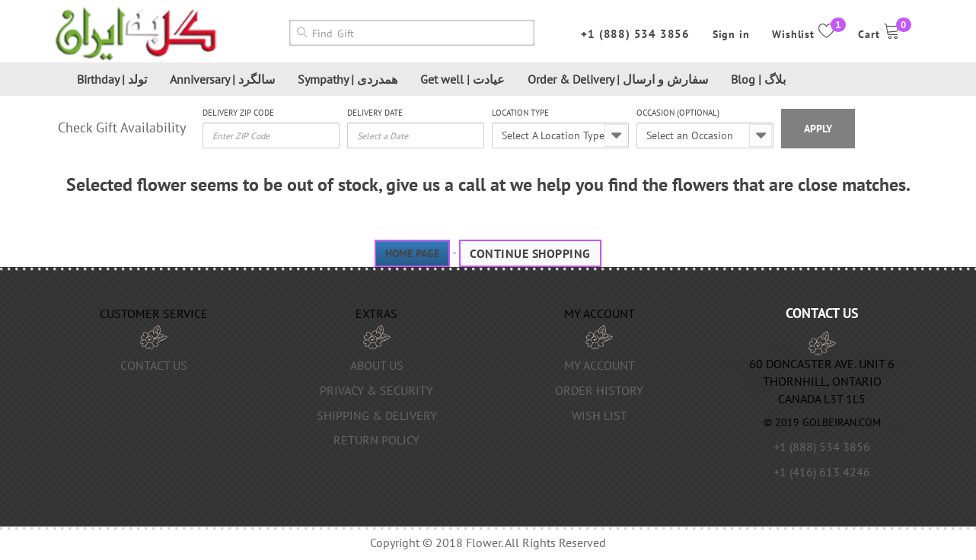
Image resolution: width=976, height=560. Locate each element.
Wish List (600, 415)
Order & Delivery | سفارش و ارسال (618, 79)
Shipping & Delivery (377, 415)
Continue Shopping (530, 253)
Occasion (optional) (678, 113)
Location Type (520, 113)
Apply (818, 129)
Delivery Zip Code (238, 113)
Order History (599, 390)
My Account (600, 365)
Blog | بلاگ (758, 79)
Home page (412, 253)
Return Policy (376, 440)
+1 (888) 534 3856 (635, 34)
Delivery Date (375, 113)
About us (377, 365)
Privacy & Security (376, 390)
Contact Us (154, 365)
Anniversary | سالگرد (222, 79)
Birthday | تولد (112, 79)
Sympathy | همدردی (348, 79)
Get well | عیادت (462, 79)
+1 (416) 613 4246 (822, 472)
